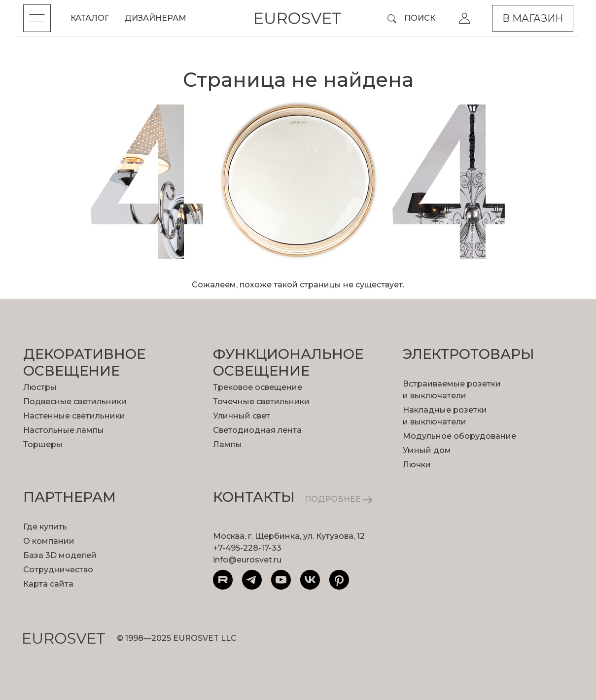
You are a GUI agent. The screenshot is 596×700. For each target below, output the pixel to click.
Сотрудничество (58, 570)
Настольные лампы (64, 430)
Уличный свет (242, 416)
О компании (49, 541)
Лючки (417, 465)
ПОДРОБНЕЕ (339, 499)
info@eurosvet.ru (247, 560)
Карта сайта (48, 584)
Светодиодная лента (257, 430)
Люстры (40, 387)
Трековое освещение (258, 387)
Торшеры (43, 444)
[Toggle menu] (37, 18)
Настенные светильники (74, 416)
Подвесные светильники (75, 402)
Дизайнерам (156, 18)
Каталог (90, 18)
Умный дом (427, 450)
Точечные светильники (261, 402)
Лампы (228, 444)
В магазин (533, 18)
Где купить (45, 527)
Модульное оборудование (459, 436)
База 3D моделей (60, 555)
